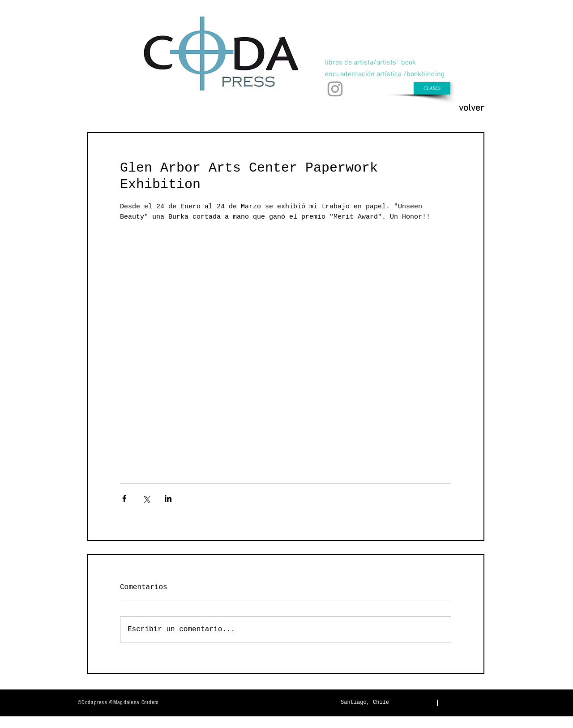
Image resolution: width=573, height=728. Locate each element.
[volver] (471, 108)
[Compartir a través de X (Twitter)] (146, 498)
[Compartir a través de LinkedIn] (168, 498)
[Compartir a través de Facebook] (124, 498)
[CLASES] (432, 88)
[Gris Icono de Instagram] (335, 89)
